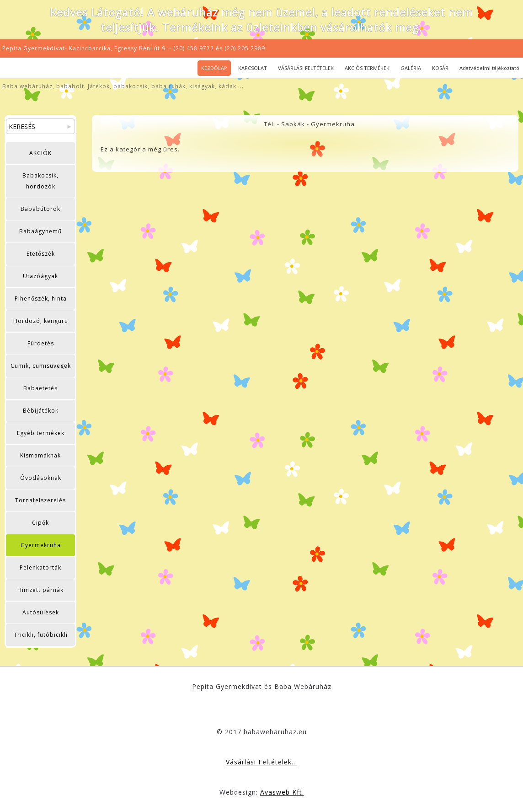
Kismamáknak (40, 455)
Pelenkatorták (40, 567)
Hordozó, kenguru (41, 321)
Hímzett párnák (40, 590)
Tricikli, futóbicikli (41, 635)
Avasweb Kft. (282, 792)
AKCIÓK (40, 153)
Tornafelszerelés (40, 500)
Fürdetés (41, 343)
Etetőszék (41, 254)
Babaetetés (40, 388)
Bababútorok (40, 209)
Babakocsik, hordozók (40, 181)
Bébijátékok (41, 411)
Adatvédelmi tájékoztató (489, 68)
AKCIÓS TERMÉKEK (367, 68)
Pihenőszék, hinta (41, 298)
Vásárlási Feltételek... (261, 762)
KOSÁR (440, 68)
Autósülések (41, 612)
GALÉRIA (411, 68)
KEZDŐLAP (214, 68)
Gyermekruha (41, 545)
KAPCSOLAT (253, 68)
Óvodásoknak (41, 478)
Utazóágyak (40, 276)
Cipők (40, 523)
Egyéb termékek (41, 433)
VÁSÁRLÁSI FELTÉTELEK (306, 68)
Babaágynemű (40, 231)
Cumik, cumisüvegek (41, 366)
